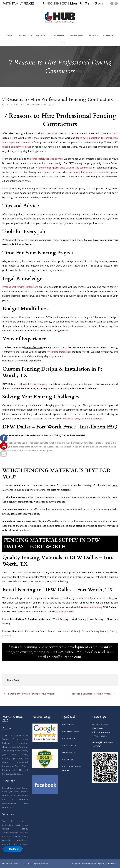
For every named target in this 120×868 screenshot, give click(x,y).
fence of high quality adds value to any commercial (65, 168)
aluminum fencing (93, 607)
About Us (24, 35)
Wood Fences (69, 753)
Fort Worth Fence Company (32, 384)
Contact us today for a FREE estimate (82, 418)
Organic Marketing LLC (107, 864)
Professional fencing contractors (20, 287)
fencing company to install (17, 147)
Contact (108, 35)
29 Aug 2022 (12, 105)
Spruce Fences (69, 745)
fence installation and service (47, 159)
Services (40, 35)
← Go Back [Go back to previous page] (13, 849)
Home (10, 35)
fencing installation (61, 352)
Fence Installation (35, 105)
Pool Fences (68, 725)
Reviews (93, 35)
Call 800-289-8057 (64, 611)
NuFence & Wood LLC (12, 864)
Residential (58, 35)
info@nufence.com (101, 732)
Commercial (77, 35)
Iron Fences (68, 759)
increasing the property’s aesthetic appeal (93, 172)
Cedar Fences (69, 738)
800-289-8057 (57, 3)
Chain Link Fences (71, 732)
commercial (48, 261)
